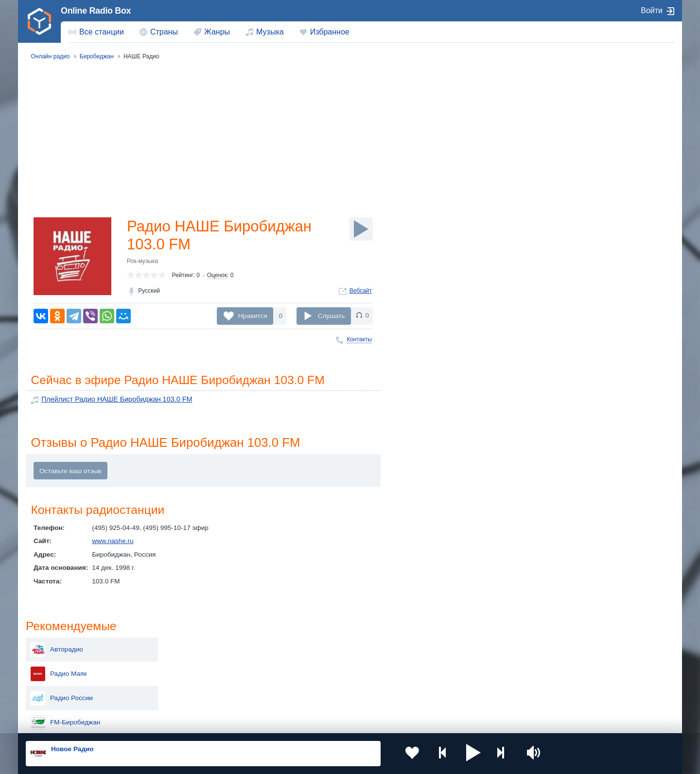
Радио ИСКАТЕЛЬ (584, 198)
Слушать (332, 316)
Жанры (217, 32)
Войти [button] (652, 10)
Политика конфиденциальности (241, 722)
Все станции (102, 32)
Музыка (270, 32)
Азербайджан (325, 695)
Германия (450, 695)
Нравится (253, 316)
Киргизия (57, 662)
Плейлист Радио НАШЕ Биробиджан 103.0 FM (113, 400)
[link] (39, 21)
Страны (164, 32)
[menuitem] (96, 32)
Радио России (578, 150)
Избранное (330, 32)
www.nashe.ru (113, 542)
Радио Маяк (575, 125)
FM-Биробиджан (582, 174)
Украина (186, 646)
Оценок (217, 277)
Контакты (359, 339)
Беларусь (57, 695)
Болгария (450, 662)
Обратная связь (315, 722)
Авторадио (573, 101)
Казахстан (451, 646)
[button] (461, 754)
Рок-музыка (142, 263)
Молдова (319, 646)
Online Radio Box (96, 11)
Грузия (184, 695)
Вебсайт (361, 292)
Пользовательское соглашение (147, 722)
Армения (318, 662)
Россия (54, 646)
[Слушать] (361, 229)
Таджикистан (193, 662)
